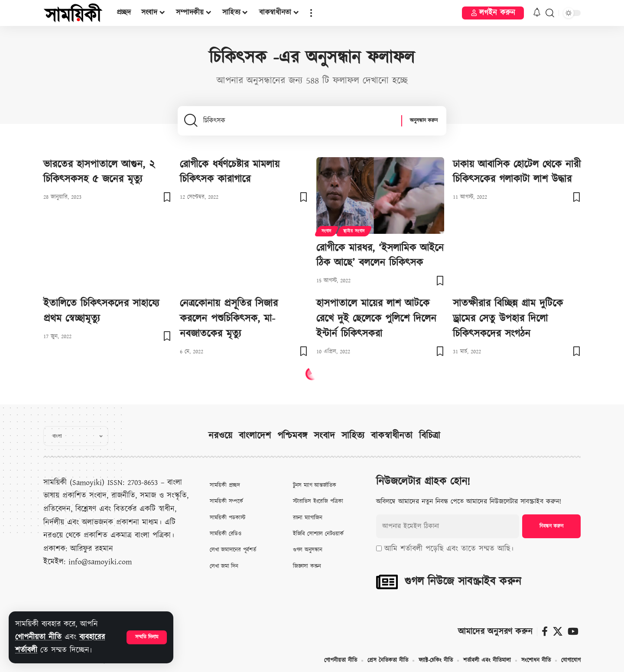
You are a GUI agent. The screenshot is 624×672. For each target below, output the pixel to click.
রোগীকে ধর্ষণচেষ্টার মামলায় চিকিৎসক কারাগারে (230, 172)
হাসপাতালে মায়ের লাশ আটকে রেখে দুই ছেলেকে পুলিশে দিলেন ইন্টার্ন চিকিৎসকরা (376, 319)
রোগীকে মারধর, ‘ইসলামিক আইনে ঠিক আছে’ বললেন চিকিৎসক (380, 256)
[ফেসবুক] (545, 632)
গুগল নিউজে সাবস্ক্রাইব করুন (463, 582)
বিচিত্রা (430, 436)
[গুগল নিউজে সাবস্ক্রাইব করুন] (387, 582)
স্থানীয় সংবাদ (354, 231)
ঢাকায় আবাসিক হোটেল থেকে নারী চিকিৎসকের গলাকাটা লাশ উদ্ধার (517, 172)
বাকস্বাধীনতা (392, 436)
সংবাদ (327, 231)
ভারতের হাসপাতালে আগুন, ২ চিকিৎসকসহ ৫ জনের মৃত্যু (99, 172)
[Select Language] (76, 436)
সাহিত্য (353, 436)
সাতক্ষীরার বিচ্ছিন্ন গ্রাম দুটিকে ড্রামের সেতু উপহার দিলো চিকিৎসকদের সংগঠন (508, 319)
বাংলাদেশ (255, 436)
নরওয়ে (220, 436)
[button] (147, 637)
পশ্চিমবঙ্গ (292, 436)
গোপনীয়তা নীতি (38, 637)
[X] (558, 632)
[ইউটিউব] (573, 632)
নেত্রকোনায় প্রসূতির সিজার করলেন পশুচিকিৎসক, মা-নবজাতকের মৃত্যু (229, 319)
